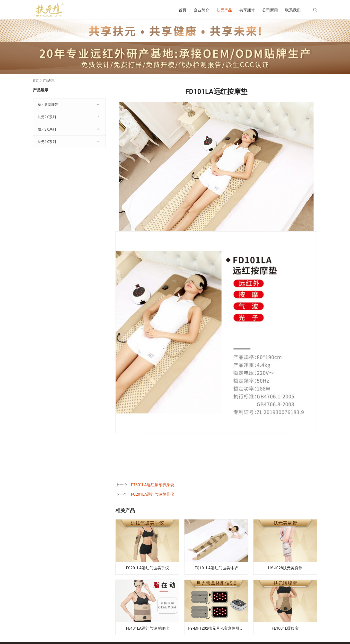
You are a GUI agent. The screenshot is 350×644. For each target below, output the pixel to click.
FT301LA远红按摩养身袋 (153, 485)
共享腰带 (247, 10)
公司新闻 (270, 10)
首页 (183, 10)
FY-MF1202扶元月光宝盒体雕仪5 (217, 628)
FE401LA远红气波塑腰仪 (147, 628)
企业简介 (201, 10)
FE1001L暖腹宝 (285, 628)
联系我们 (293, 10)
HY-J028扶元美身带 (285, 568)
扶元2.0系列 (47, 117)
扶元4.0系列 (47, 142)
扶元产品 (224, 10)
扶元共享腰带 (48, 105)
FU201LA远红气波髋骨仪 (153, 494)
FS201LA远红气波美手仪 (147, 568)
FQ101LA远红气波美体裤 (216, 568)
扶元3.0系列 (47, 129)
